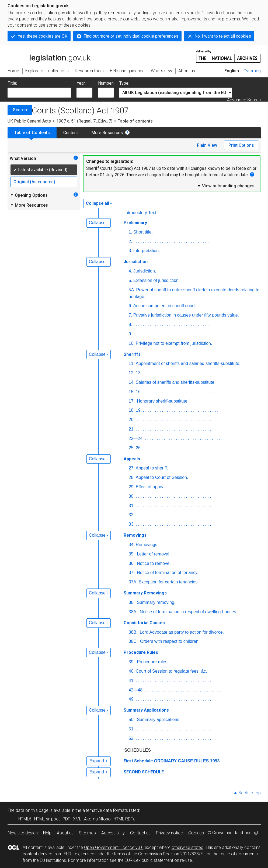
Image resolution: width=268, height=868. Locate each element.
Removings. (147, 545)
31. (132, 506)
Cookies (196, 833)
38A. (133, 612)
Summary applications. (158, 720)
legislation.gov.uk (49, 56)
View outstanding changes (226, 186)
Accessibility (113, 833)
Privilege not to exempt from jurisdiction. (174, 343)
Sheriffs (132, 354)
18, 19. (135, 410)
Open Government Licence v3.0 (114, 847)
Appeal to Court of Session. (162, 477)
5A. (132, 290)
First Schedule (138, 761)
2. (130, 241)
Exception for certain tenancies (168, 582)
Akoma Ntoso (97, 819)
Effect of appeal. (151, 487)
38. (132, 602)
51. (132, 729)
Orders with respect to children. (169, 641)
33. (132, 524)
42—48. (136, 690)
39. (132, 662)
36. (132, 563)
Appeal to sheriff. (152, 468)
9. (130, 334)
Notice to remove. (153, 563)
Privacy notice (169, 833)
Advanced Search (244, 100)
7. (130, 315)
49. (132, 699)
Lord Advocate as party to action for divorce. (181, 632)
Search (20, 110)
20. (132, 420)
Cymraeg (252, 71)
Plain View (207, 145)
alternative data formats (105, 810)
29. (132, 487)
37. (132, 573)
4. (130, 271)
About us (65, 833)
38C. (133, 641)
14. (132, 382)
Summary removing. (156, 602)
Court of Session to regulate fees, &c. (171, 671)
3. (130, 251)
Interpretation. (147, 251)
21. (132, 429)
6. (130, 306)
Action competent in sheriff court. (165, 306)
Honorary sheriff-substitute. (162, 401)
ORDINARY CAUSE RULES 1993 (187, 761)
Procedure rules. (152, 662)
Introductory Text (140, 213)
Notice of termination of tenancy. (167, 573)
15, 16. (135, 392)
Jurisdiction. (145, 271)
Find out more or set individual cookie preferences (131, 36)
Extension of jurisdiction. (157, 280)
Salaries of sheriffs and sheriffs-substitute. (176, 382)
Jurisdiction (136, 262)
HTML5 (25, 819)
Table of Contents (32, 133)
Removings (135, 535)
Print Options (241, 145)
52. (132, 738)
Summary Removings (145, 593)
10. (132, 343)
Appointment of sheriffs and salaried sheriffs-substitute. (188, 363)
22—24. (136, 438)
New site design (23, 833)
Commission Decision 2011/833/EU (172, 854)
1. (130, 232)
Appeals (132, 459)
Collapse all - (99, 203)
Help (47, 833)
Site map (87, 833)
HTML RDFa (124, 819)
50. (132, 720)
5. (130, 280)
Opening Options (29, 195)
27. (132, 468)
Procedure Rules (141, 652)
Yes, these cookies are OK (43, 36)
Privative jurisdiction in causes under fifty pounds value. (186, 315)
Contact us (140, 833)
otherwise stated (187, 847)
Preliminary (135, 223)
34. (132, 545)
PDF (66, 819)
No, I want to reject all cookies (223, 36)
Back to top (250, 793)
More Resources (107, 133)
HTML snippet (47, 819)
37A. (133, 582)
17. (132, 401)
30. (132, 496)
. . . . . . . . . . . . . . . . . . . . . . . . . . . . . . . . (171, 241)
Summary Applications (146, 710)
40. (132, 671)
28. (132, 477)
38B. (133, 632)
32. (132, 515)
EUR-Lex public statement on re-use (158, 860)
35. (132, 554)
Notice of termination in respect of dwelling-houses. (188, 612)
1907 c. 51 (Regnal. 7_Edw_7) (84, 121)
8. (130, 324)
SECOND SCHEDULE (144, 772)
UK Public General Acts (29, 121)
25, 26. (135, 448)
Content (71, 133)
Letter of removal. (153, 554)
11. (132, 363)
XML (77, 819)
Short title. (143, 232)
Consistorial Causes (144, 623)
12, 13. (135, 373)
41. (132, 681)
